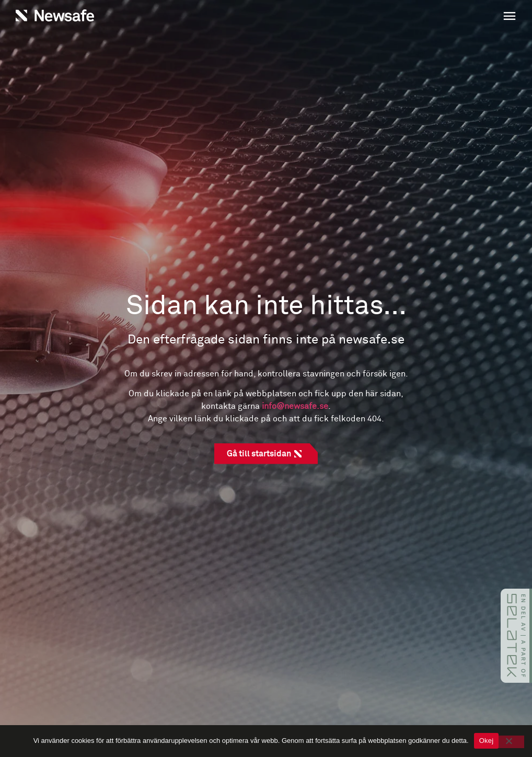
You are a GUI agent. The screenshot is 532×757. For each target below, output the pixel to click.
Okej (487, 741)
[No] (510, 742)
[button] (394, 17)
